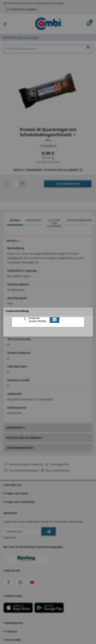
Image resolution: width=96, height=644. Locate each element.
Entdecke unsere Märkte (37, 320)
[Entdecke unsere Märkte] (55, 319)
